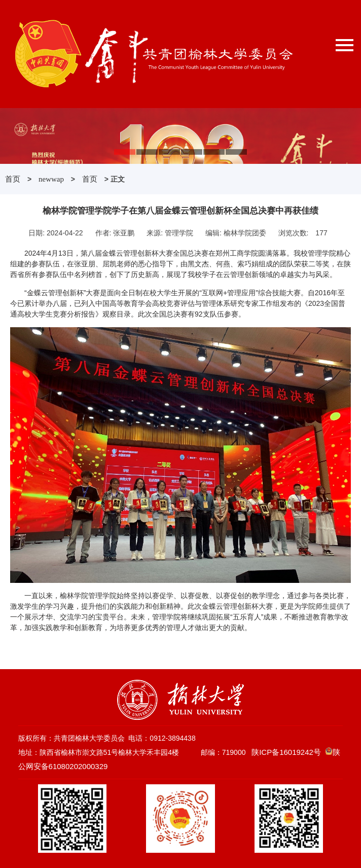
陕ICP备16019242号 (286, 752)
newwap (51, 179)
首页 (13, 179)
